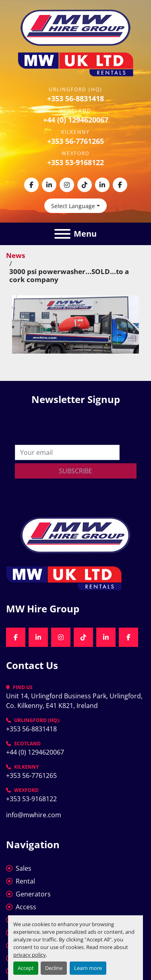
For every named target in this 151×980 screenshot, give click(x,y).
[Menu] (62, 234)
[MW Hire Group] (75, 534)
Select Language (73, 206)
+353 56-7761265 (75, 141)
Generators (33, 894)
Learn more (88, 968)
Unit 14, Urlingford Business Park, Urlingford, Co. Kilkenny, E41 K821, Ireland (75, 701)
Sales (24, 868)
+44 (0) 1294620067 (76, 120)
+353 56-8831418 (75, 98)
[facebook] (31, 185)
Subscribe (75, 471)
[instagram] (67, 185)
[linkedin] (49, 185)
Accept (26, 968)
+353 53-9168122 (75, 162)
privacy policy (30, 955)
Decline (54, 968)
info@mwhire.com (34, 815)
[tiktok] (85, 185)
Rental (25, 881)
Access (26, 907)
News (16, 255)
